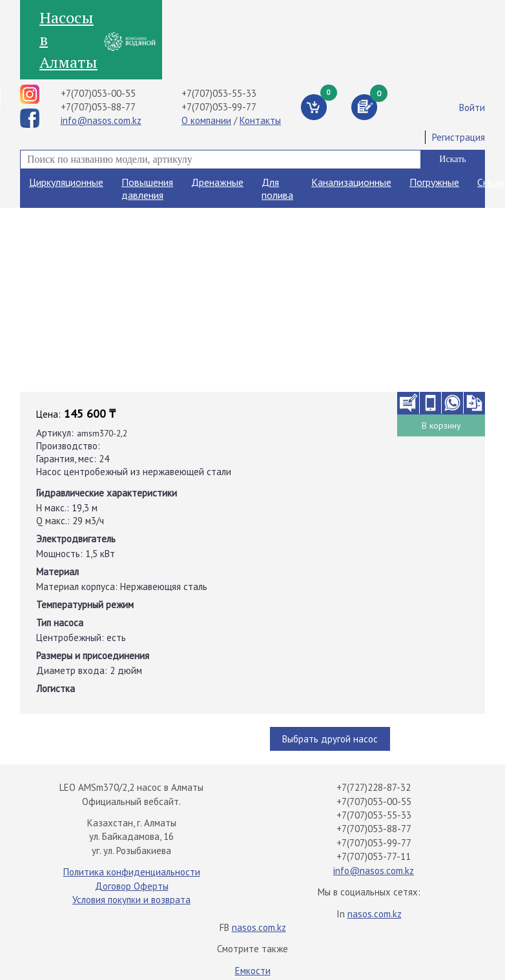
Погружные (434, 182)
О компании (206, 120)
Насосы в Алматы (68, 40)
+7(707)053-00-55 (98, 93)
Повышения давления (147, 189)
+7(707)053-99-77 (219, 107)
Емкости (253, 971)
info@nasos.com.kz (101, 120)
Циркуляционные (66, 182)
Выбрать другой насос (330, 739)
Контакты (260, 120)
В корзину (441, 425)
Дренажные (217, 182)
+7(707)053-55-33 (219, 93)
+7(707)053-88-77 (98, 107)
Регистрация (459, 137)
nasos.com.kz (375, 914)
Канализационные (351, 182)
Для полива (277, 189)
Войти (472, 107)
